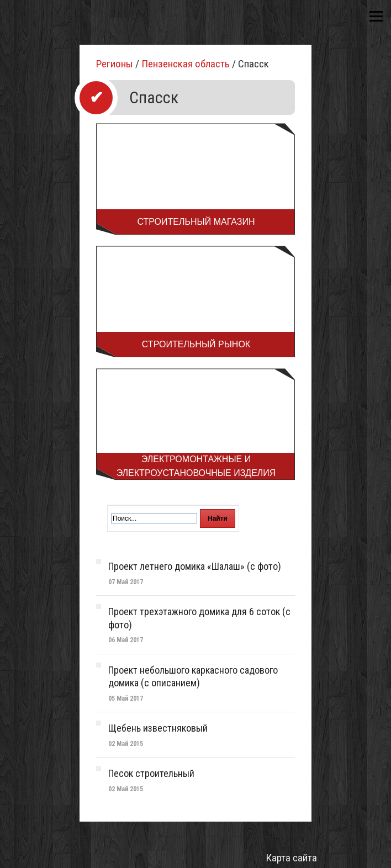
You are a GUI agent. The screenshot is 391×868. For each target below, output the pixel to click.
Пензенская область (186, 64)
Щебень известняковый (158, 728)
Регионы (115, 64)
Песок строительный (151, 773)
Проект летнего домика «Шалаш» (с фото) (195, 566)
